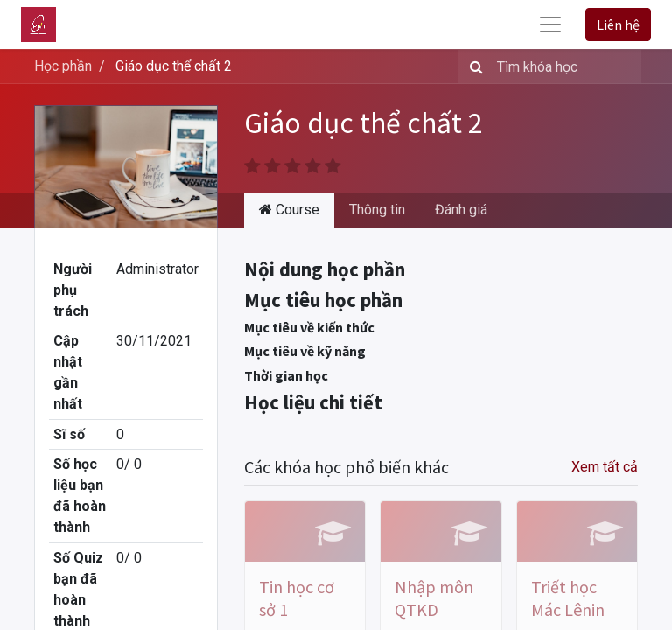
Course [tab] (289, 210)
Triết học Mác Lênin (568, 598)
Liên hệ (618, 24)
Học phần (63, 66)
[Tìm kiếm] (473, 66)
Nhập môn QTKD (434, 598)
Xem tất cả (605, 467)
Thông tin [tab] (377, 210)
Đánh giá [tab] (461, 210)
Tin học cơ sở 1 (297, 598)
